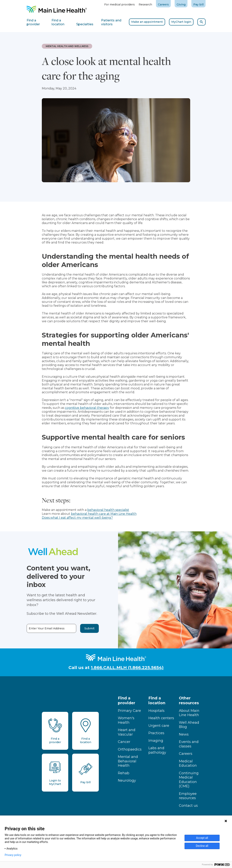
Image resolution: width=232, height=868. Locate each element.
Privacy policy (13, 855)
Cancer (124, 742)
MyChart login (181, 22)
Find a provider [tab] (33, 22)
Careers (163, 4)
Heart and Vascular (127, 732)
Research (145, 4)
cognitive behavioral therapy (87, 408)
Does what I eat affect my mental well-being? (77, 518)
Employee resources (188, 796)
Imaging (156, 741)
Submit (82, 628)
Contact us (188, 806)
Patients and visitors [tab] (111, 22)
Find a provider (127, 700)
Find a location (157, 700)
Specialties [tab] (85, 24)
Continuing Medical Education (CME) (189, 780)
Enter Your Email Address (39, 628)
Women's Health (126, 720)
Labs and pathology (157, 750)
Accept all (202, 838)
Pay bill (198, 4)
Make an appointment (147, 22)
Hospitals (156, 711)
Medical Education (188, 763)
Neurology (127, 780)
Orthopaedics (130, 749)
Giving (181, 4)
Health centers (161, 718)
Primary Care (129, 711)
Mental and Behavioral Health (128, 761)
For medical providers (120, 4)
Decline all (202, 846)
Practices (156, 733)
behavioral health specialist (108, 510)
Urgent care (159, 726)
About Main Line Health (189, 713)
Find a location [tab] (58, 22)
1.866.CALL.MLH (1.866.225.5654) (127, 668)
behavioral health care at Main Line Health (104, 514)
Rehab (124, 773)
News (184, 734)
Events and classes (189, 744)
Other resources (189, 700)
